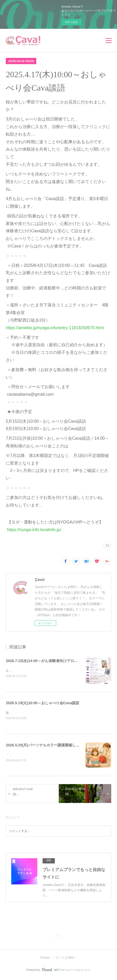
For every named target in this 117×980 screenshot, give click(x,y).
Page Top (58, 938)
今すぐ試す (72, 22)
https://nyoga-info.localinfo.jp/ (33, 530)
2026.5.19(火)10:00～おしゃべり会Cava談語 (42, 703)
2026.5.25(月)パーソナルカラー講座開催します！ (46, 746)
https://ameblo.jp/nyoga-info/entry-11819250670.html (55, 328)
